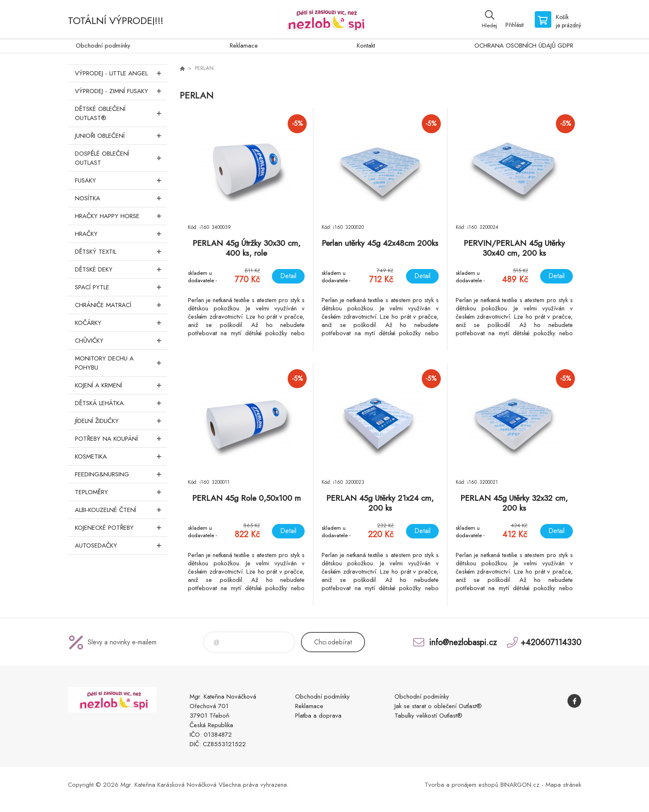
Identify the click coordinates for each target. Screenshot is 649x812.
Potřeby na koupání (121, 439)
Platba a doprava (318, 716)
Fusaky (121, 180)
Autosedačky (121, 545)
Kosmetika (121, 456)
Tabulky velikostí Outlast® (428, 716)
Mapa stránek (563, 785)
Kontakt (366, 46)
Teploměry (121, 492)
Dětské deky (121, 269)
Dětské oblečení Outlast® (121, 113)
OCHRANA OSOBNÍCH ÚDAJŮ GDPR (524, 46)
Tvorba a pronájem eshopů (462, 785)
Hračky (121, 234)
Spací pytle (121, 287)
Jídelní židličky (121, 421)
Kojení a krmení (121, 385)
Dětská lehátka (121, 403)
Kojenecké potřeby (121, 528)
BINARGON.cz (520, 785)
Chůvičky (121, 341)
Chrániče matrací (121, 305)
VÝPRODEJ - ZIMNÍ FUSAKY (121, 91)
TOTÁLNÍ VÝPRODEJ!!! (116, 20)
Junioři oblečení (121, 136)
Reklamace (244, 46)
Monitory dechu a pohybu (121, 363)
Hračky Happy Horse (121, 216)
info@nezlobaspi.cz (463, 642)
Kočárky (121, 323)
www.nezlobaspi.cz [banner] (324, 19)
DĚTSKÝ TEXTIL (121, 252)
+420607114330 (551, 642)
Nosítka (121, 198)
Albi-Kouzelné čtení (121, 510)
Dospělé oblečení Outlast (121, 158)
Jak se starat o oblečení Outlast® (438, 706)
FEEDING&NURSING (121, 474)
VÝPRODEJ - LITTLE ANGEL (121, 73)
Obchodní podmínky (103, 46)
